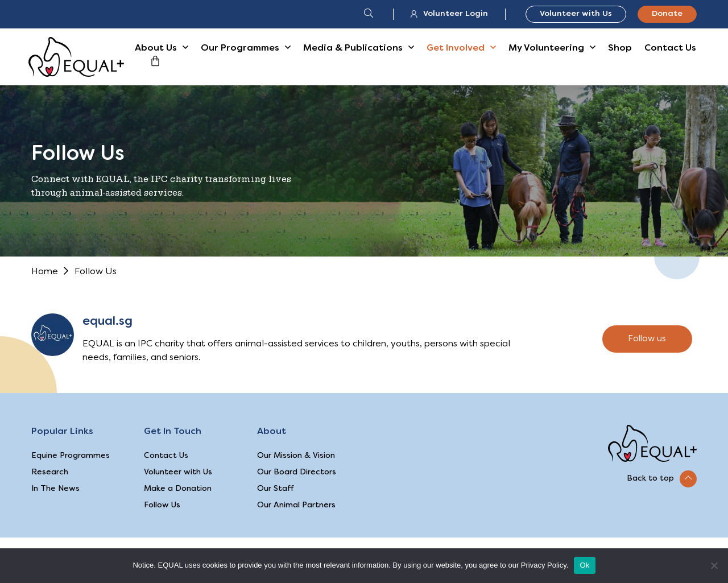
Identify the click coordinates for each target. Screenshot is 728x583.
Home (45, 272)
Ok (584, 565)
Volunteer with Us (576, 14)
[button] (662, 479)
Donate (667, 14)
